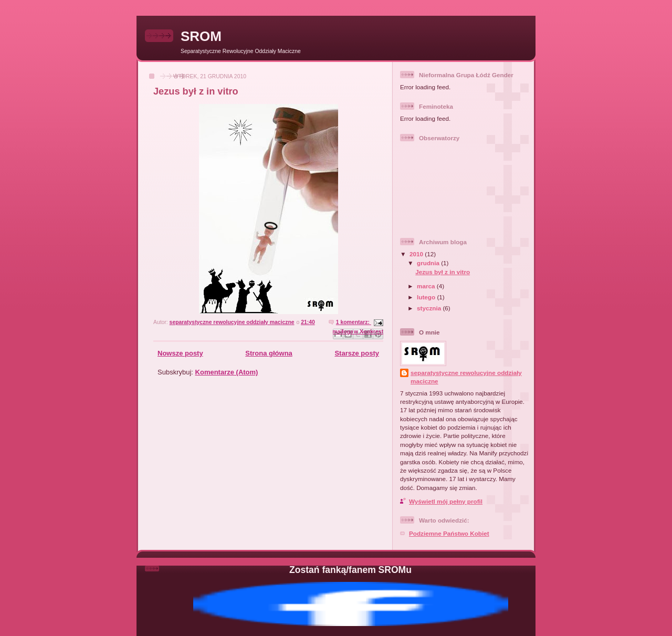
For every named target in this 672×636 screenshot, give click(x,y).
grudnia (429, 263)
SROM (201, 36)
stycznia (430, 308)
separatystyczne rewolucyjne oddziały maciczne (466, 377)
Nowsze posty (180, 353)
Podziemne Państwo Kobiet (449, 533)
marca (427, 286)
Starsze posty (357, 353)
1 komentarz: (354, 322)
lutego (427, 297)
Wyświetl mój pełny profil (446, 501)
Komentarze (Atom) (227, 372)
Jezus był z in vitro (196, 91)
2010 (417, 254)
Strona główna (269, 353)
